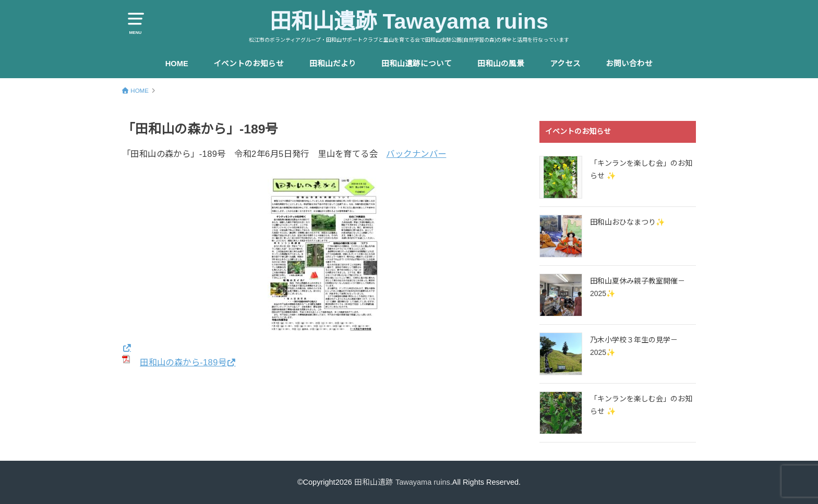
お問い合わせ (629, 64)
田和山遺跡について (417, 64)
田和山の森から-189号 (183, 362)
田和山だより (333, 64)
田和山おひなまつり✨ (627, 222)
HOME (177, 64)
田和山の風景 (501, 64)
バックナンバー (416, 154)
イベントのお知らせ (249, 64)
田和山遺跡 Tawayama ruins (409, 21)
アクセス (565, 64)
